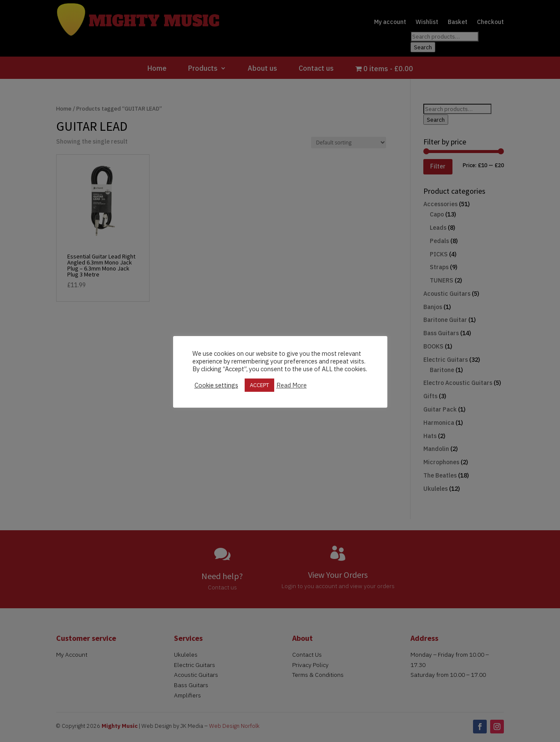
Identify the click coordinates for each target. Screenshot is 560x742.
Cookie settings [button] (216, 385)
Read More (292, 385)
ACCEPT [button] (259, 385)
